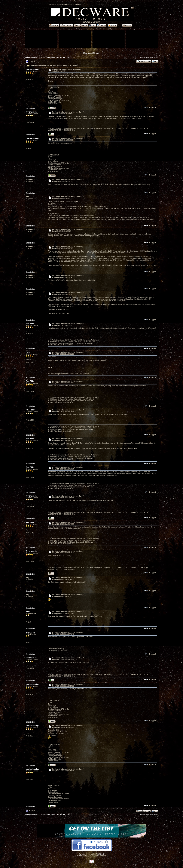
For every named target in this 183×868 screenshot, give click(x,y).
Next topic (154, 58)
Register (78, 4)
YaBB (79, 856)
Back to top (30, 108)
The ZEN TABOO (65, 58)
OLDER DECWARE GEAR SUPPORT (45, 58)
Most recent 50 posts (92, 53)
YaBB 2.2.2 (100, 854)
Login (70, 4)
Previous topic (144, 58)
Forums (28, 58)
